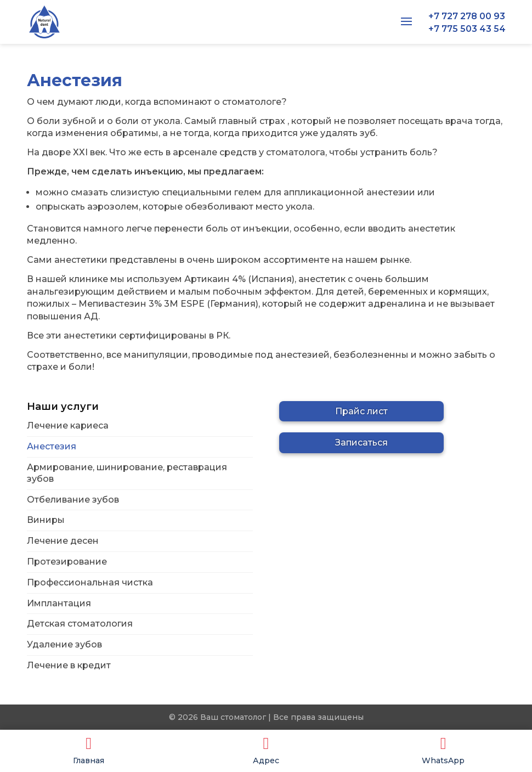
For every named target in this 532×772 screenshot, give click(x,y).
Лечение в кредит (69, 665)
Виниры (46, 520)
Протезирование (67, 562)
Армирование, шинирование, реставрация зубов (127, 473)
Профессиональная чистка (90, 582)
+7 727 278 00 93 (467, 16)
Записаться (361, 443)
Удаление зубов (64, 644)
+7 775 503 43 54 (467, 29)
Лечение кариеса (68, 426)
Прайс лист (361, 411)
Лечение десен (63, 541)
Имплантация (59, 603)
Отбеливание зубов (73, 500)
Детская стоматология (80, 624)
